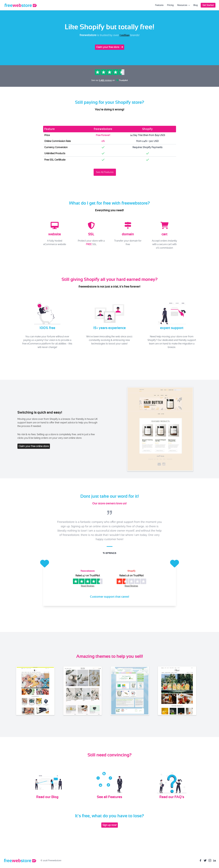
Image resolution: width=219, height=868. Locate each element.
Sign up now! (110, 825)
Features (159, 5)
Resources (183, 5)
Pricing (170, 5)
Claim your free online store (34, 446)
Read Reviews (88, 586)
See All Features (105, 172)
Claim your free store (110, 47)
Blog (196, 5)
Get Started (208, 5)
